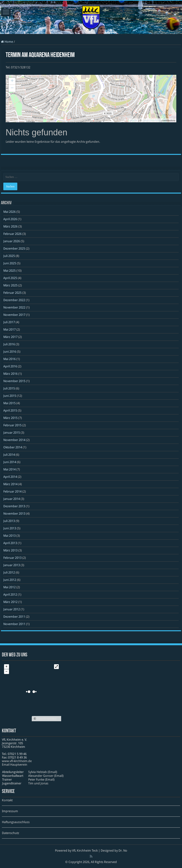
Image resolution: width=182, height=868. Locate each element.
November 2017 (14, 315)
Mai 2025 (9, 271)
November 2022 (14, 307)
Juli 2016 (9, 344)
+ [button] (12, 81)
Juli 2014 (9, 455)
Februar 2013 (12, 558)
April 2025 (10, 278)
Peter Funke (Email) (41, 780)
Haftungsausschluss (16, 822)
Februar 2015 (12, 425)
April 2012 (10, 595)
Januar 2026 (12, 241)
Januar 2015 (12, 433)
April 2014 (10, 477)
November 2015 (14, 381)
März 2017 (10, 337)
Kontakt (7, 800)
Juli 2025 (9, 256)
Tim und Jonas (38, 783)
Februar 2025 (12, 293)
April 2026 (10, 219)
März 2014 (10, 484)
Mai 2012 (9, 587)
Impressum (10, 811)
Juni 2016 (10, 352)
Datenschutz (11, 833)
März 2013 (10, 550)
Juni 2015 (10, 396)
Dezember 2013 (14, 506)
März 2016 (10, 374)
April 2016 (10, 366)
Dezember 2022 (14, 300)
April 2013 (10, 543)
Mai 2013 (9, 536)
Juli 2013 (9, 521)
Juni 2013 (10, 528)
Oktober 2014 (13, 447)
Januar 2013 (12, 565)
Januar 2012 (12, 609)
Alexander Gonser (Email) (46, 776)
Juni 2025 (10, 263)
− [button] (12, 88)
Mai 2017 (9, 330)
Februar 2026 (12, 234)
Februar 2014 (12, 491)
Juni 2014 (10, 462)
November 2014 (14, 440)
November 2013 (14, 514)
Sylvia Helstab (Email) (43, 772)
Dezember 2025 (14, 249)
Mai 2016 (9, 359)
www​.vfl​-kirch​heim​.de (17, 761)
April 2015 (10, 410)
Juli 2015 (9, 388)
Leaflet (134, 120)
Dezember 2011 (14, 617)
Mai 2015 (9, 403)
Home (7, 42)
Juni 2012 (10, 580)
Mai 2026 (9, 212)
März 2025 (10, 285)
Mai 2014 (9, 469)
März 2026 (10, 226)
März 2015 (10, 418)
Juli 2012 (9, 572)
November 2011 (14, 624)
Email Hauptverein (15, 765)
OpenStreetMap (152, 120)
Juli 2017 (9, 322)
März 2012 (10, 602)
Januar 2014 (12, 499)
